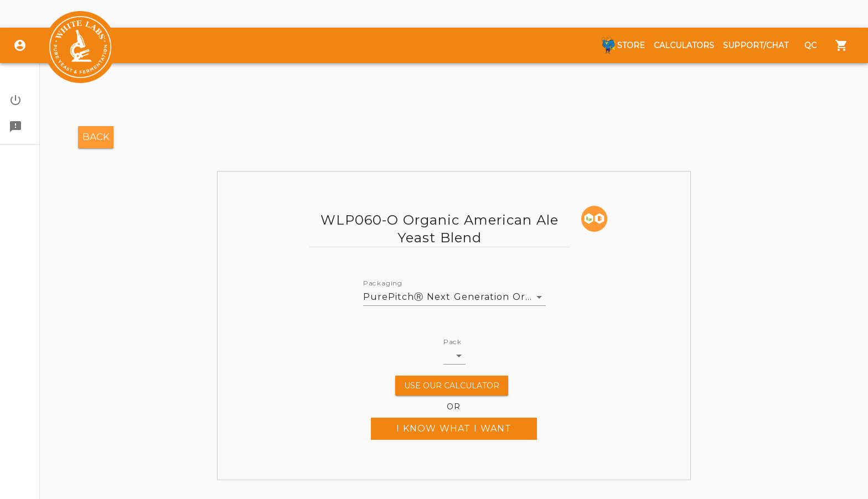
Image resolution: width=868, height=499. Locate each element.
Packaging (383, 283)
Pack (453, 342)
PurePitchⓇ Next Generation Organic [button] (454, 297)
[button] (20, 100)
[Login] (20, 45)
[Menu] (841, 45)
